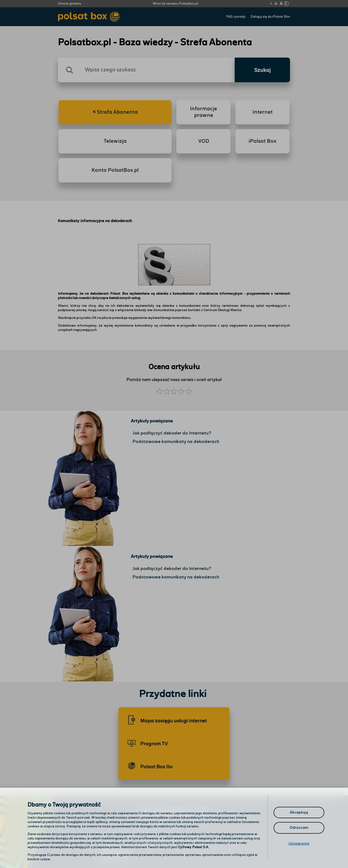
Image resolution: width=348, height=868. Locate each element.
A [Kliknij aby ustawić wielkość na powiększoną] (276, 4)
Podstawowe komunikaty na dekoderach (176, 442)
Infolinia (195, 842)
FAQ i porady (236, 17)
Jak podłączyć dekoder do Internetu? (172, 433)
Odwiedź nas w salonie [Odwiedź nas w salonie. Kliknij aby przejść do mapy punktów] (130, 842)
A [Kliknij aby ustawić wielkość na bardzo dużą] (281, 4)
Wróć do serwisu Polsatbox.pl (175, 4)
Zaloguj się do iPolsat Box (270, 17)
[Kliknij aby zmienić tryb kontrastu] (286, 4)
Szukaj (262, 70)
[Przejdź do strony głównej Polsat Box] (89, 17)
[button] (188, 392)
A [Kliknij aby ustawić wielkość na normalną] (271, 4)
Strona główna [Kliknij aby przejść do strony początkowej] (69, 4)
